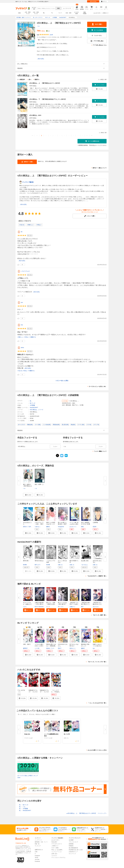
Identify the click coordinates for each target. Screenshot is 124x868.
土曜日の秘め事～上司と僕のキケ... (39, 604)
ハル (38, 26)
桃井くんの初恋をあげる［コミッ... (51, 524)
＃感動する (33, 337)
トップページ (38, 840)
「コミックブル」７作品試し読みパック (56, 692)
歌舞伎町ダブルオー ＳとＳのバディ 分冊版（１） (44, 693)
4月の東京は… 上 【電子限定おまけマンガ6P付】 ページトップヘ (86, 813)
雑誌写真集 (85, 13)
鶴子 (82, 607)
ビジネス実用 (77, 13)
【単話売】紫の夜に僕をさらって (86, 604)
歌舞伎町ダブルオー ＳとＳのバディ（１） (33, 692)
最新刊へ (37, 80)
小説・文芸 (68, 13)
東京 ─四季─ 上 (39, 484)
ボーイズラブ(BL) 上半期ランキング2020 (28, 777)
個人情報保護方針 (73, 848)
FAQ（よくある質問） (57, 850)
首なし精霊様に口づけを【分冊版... (86, 524)
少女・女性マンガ (36, 13)
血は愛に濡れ (85, 561)
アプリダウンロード (57, 844)
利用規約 (71, 846)
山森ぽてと (72, 607)
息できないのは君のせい (74, 645)
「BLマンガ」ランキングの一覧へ (97, 662)
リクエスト (54, 856)
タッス (48, 607)
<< (32, 136)
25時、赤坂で (27, 644)
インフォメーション (57, 852)
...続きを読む (40, 59)
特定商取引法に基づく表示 (76, 850)
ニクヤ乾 (37, 648)
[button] (28, 495)
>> (92, 136)
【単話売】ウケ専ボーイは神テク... (74, 604)
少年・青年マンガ (28, 13)
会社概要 (71, 840)
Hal (22, 325)
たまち (25, 607)
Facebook (37, 861)
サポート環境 (55, 848)
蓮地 (82, 527)
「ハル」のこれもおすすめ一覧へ (97, 703)
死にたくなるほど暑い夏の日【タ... (62, 604)
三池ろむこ (38, 527)
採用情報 (71, 844)
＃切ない (39, 225)
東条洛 (48, 648)
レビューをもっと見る (62, 381)
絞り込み (34, 8)
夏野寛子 (25, 648)
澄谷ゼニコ (72, 648)
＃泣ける (22, 225)
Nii (22, 232)
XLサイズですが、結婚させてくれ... (27, 604)
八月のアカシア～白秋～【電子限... (39, 524)
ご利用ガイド (105, 13)
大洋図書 (32, 405)
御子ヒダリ (38, 565)
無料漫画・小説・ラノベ (41, 842)
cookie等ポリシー (73, 852)
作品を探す (54, 842)
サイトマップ (72, 854)
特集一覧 (37, 844)
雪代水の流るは (39, 561)
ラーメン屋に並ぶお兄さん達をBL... (74, 524)
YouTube (37, 859)
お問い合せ (54, 854)
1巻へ (30, 80)
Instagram (37, 856)
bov (94, 648)
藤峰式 (48, 527)
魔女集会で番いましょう (86, 645)
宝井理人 (31, 527)
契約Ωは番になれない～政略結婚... (51, 645)
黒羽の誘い (26, 561)
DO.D (36, 607)
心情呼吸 (95, 523)
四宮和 (95, 527)
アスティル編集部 (55, 648)
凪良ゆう (25, 527)
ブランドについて (73, 842)
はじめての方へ (97, 13)
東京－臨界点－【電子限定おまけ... (27, 486)
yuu (22, 302)
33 (59, 607)
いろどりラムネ (25, 271)
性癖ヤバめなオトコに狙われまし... (97, 646)
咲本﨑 (25, 565)
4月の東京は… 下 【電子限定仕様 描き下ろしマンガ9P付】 (48, 99)
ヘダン (62, 607)
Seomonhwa (42, 607)
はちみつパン (73, 527)
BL (44, 13)
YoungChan (61, 527)
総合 (20, 13)
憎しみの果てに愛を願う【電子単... (62, 524)
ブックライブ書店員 (28, 182)
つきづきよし (85, 565)
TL (52, 13)
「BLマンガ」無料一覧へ (99, 615)
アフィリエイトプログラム (58, 858)
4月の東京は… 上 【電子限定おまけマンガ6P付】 (45, 83)
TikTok (36, 858)
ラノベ (60, 13)
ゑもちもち (96, 607)
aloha (22, 348)
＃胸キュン (30, 225)
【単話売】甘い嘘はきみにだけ (97, 603)
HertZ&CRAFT (34, 407)
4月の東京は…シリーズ (36, 410)
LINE (36, 852)
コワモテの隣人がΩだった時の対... (39, 646)
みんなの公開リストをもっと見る (97, 750)
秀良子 (60, 648)
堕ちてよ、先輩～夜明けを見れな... (51, 604)
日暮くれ (60, 565)
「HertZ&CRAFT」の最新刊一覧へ (97, 576)
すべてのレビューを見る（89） (98, 386)
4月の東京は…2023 (35, 115)
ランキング (38, 846)
